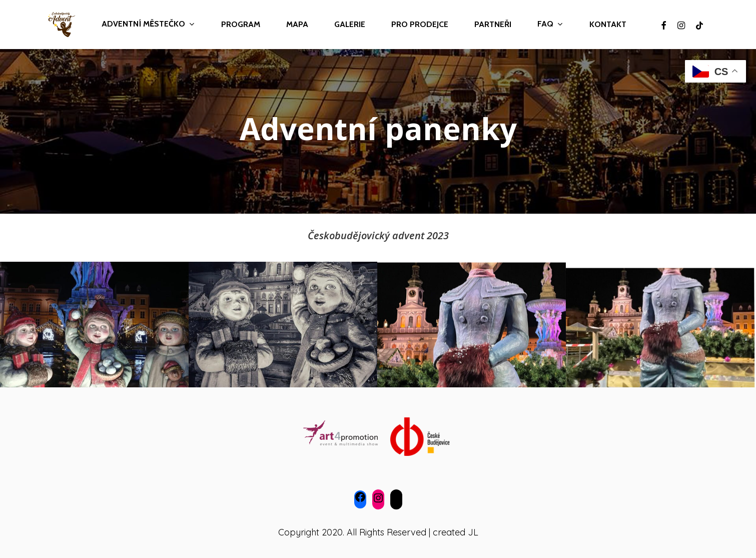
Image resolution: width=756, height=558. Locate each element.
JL (473, 532)
